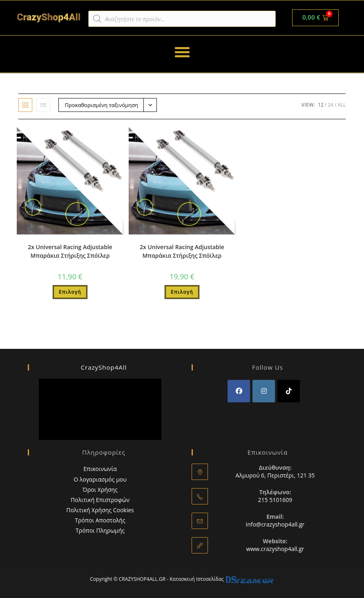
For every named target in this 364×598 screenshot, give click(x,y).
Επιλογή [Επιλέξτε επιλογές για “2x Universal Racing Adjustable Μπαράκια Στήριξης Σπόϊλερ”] (70, 292)
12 (321, 105)
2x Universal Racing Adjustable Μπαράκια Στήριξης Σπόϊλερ (70, 251)
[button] (182, 52)
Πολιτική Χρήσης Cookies (100, 510)
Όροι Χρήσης (100, 490)
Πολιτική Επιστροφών (100, 500)
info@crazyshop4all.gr (275, 524)
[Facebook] (239, 391)
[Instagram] (264, 391)
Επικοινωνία (100, 469)
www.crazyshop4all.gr (275, 549)
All (342, 105)
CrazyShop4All (104, 367)
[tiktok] (289, 391)
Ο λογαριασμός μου (100, 479)
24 (331, 105)
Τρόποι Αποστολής (100, 520)
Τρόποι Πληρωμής (100, 530)
